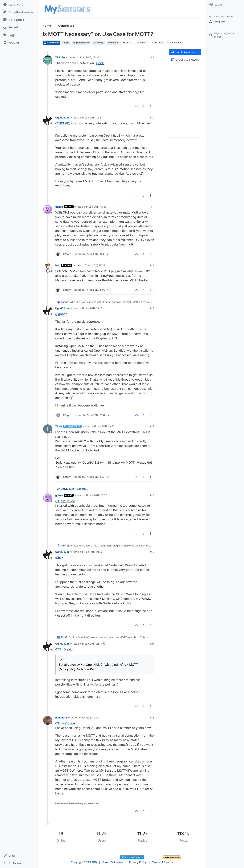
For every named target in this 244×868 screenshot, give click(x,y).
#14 (152, 426)
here (97, 697)
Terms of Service (163, 862)
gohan (59, 207)
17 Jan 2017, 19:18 (92, 308)
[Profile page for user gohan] (48, 209)
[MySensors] (19, 5)
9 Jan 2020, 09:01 (90, 718)
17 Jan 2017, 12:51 (92, 118)
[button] (19, 856)
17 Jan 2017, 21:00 (92, 552)
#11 (152, 207)
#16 (152, 552)
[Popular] (19, 43)
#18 (152, 718)
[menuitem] (225, 5)
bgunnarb (61, 718)
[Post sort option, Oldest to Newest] (185, 60)
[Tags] (19, 35)
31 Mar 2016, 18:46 (88, 57)
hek (58, 265)
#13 (152, 308)
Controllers (51, 43)
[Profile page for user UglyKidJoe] (48, 120)
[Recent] (19, 27)
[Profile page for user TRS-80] (48, 60)
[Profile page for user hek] (48, 268)
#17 (152, 644)
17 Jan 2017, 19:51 (104, 426)
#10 (152, 118)
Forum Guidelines (113, 862)
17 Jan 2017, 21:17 (92, 644)
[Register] (225, 22)
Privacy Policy (138, 862)
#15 (152, 495)
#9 (152, 57)
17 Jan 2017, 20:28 (96, 495)
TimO (59, 426)
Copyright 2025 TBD (84, 862)
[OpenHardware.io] (19, 12)
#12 (152, 265)
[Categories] (19, 20)
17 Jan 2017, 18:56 (96, 207)
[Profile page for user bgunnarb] (48, 720)
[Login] (225, 5)
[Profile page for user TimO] (48, 429)
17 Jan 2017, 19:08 (95, 265)
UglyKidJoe (62, 118)
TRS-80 (60, 57)
